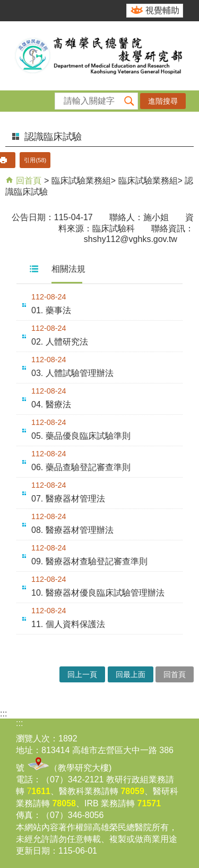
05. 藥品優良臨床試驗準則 (81, 436)
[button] (129, 101)
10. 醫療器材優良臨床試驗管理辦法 (98, 593)
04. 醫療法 (51, 404)
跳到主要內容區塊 (6, 6)
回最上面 (131, 674)
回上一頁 (82, 674)
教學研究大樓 (83, 768)
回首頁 (28, 181)
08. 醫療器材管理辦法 (72, 530)
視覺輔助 (162, 10)
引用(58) (35, 160)
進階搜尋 (163, 101)
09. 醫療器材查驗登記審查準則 (89, 561)
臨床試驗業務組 (81, 181)
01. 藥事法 (51, 310)
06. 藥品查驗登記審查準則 (81, 467)
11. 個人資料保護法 (68, 624)
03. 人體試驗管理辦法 (72, 373)
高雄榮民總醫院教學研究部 (99, 56)
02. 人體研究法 (60, 342)
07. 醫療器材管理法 (68, 499)
